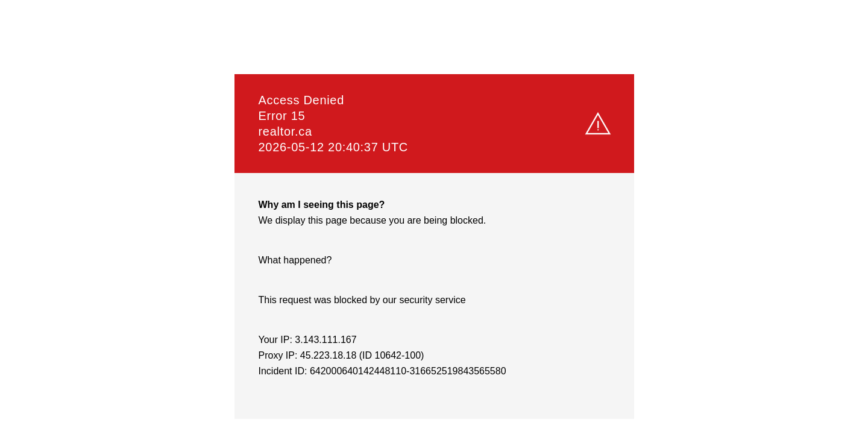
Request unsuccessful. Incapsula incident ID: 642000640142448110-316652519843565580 (434, 217)
